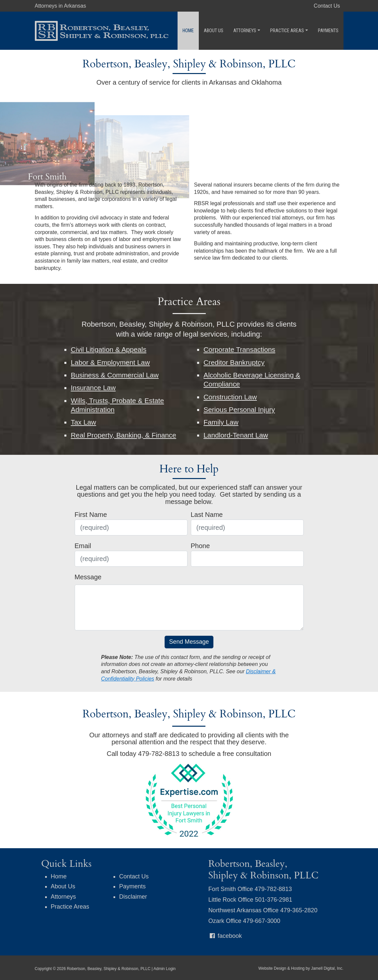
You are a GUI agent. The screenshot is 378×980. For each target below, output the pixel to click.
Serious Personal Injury (239, 409)
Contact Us (327, 6)
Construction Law (230, 397)
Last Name (207, 515)
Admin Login (164, 969)
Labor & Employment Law (110, 362)
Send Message (189, 642)
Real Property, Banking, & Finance (123, 435)
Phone (200, 546)
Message (88, 577)
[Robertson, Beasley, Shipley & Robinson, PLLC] (102, 30)
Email (83, 546)
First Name (91, 515)
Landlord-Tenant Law (236, 435)
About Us (214, 31)
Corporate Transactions (239, 349)
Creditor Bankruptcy (234, 362)
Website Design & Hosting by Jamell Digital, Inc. (301, 968)
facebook (225, 936)
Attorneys (247, 31)
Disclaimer (133, 897)
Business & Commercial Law (115, 375)
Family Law (221, 422)
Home (188, 31)
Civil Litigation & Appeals (109, 349)
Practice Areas (289, 31)
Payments (328, 31)
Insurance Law (93, 388)
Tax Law (83, 422)
